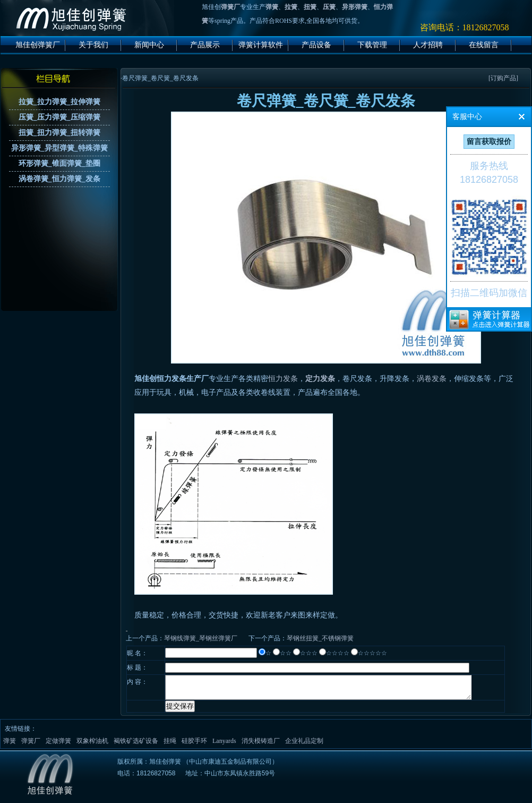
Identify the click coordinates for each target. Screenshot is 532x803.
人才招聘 (428, 45)
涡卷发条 (432, 379)
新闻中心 (149, 45)
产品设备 (316, 45)
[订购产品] (503, 78)
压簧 (329, 7)
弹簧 (272, 7)
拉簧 (291, 7)
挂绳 (170, 746)
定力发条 (320, 379)
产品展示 (205, 45)
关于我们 (93, 45)
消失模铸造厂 (261, 746)
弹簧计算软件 (261, 45)
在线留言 (484, 45)
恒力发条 (283, 379)
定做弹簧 (58, 746)
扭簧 (310, 7)
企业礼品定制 (304, 746)
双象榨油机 (92, 746)
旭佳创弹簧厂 (38, 45)
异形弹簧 (355, 7)
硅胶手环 (194, 746)
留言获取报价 (489, 142)
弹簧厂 (230, 7)
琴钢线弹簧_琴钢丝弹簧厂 (201, 638)
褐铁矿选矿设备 (136, 746)
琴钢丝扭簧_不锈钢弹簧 (320, 638)
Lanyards (224, 746)
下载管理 (372, 45)
